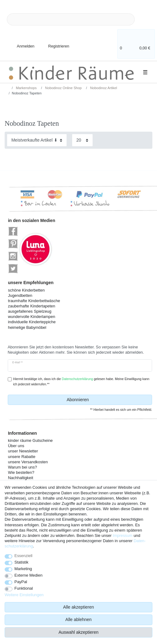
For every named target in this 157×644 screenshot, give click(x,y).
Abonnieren (107, 400)
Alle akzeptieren (79, 607)
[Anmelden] (20, 43)
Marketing (23, 569)
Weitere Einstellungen (24, 595)
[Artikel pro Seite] (82, 140)
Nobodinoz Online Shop (63, 88)
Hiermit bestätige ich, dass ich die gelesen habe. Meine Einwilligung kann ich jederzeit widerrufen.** (81, 382)
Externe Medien (29, 575)
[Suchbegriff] (71, 19)
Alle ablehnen (78, 619)
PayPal (21, 582)
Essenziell (24, 556)
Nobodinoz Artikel (103, 88)
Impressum (123, 535)
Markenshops (26, 88)
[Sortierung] (37, 140)
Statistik (22, 562)
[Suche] (145, 19)
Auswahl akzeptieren (78, 632)
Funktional (24, 588)
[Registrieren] (55, 43)
